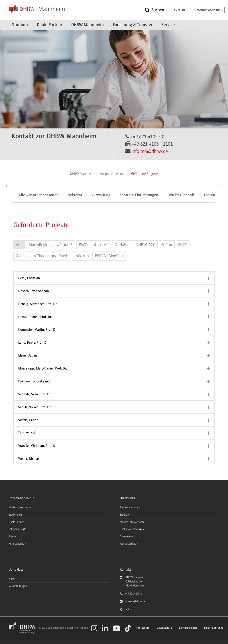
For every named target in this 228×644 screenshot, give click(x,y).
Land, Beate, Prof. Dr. (33, 343)
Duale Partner (50, 25)
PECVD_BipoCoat (109, 256)
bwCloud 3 (64, 245)
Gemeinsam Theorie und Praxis (42, 256)
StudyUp (125, 515)
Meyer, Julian (28, 355)
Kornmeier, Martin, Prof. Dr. (38, 330)
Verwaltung (101, 195)
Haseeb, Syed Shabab (34, 291)
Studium (20, 25)
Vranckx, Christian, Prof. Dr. (38, 446)
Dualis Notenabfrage (131, 529)
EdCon (167, 245)
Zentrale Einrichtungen (139, 195)
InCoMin (82, 256)
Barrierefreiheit (188, 628)
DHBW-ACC (145, 245)
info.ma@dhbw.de (150, 151)
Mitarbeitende (17, 544)
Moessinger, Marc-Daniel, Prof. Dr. (43, 368)
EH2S (183, 245)
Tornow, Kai (27, 433)
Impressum (143, 628)
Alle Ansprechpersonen (39, 195)
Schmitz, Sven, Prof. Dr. (35, 394)
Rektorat (75, 195)
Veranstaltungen (18, 586)
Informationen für (209, 10)
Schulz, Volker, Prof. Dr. (35, 407)
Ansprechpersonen (130, 507)
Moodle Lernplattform (132, 522)
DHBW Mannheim (88, 25)
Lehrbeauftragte (18, 529)
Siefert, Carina (28, 420)
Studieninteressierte (20, 507)
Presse (13, 537)
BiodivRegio (38, 245)
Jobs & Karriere (128, 544)
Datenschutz (164, 628)
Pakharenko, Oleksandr (35, 381)
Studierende (16, 515)
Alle (19, 245)
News (12, 579)
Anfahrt (129, 609)
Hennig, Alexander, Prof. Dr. (38, 304)
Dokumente (127, 537)
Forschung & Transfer (133, 25)
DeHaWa (122, 245)
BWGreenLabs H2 (94, 245)
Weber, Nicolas (29, 459)
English (179, 11)
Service (168, 25)
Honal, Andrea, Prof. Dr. (35, 317)
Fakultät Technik (181, 195)
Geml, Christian (29, 278)
